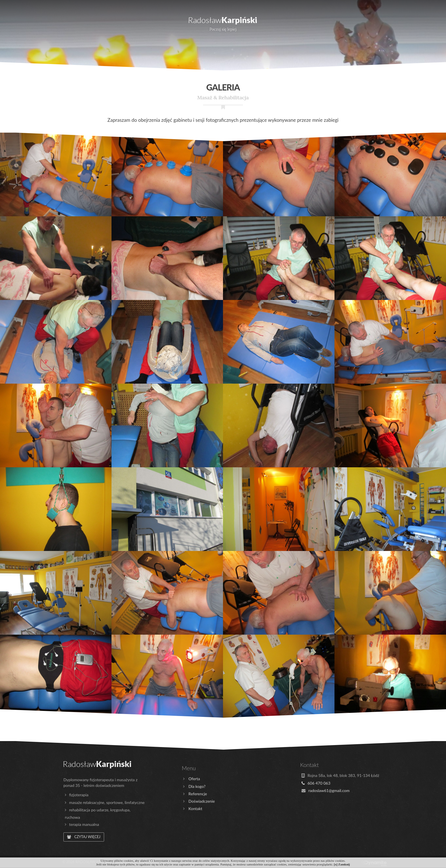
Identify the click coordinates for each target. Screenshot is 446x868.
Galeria (353, 21)
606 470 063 (152, 4)
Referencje (303, 21)
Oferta (43, 21)
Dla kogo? (90, 21)
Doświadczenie (146, 21)
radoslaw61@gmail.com (197, 4)
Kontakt (398, 21)
